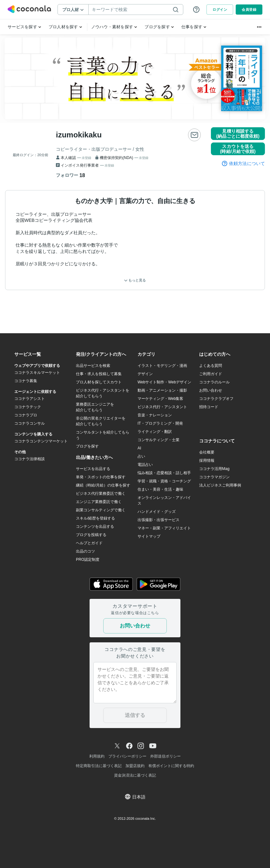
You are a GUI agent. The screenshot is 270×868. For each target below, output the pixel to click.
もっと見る (135, 280)
